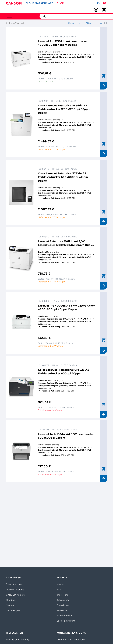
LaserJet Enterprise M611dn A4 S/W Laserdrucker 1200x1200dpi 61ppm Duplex (66, 243)
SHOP (60, 3)
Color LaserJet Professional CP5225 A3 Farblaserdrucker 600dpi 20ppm (63, 372)
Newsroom (11, 605)
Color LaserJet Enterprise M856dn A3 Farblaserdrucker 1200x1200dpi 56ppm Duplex (64, 109)
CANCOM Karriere (15, 595)
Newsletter (62, 610)
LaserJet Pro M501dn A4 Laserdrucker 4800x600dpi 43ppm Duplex (63, 43)
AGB (59, 590)
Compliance (63, 605)
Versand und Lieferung (18, 640)
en (99, 3)
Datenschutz (63, 600)
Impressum (62, 595)
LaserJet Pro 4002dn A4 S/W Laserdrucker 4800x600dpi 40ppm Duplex (66, 307)
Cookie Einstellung (66, 621)
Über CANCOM (14, 584)
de (105, 3)
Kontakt (61, 584)
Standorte (11, 600)
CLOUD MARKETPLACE (39, 3)
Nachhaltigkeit (13, 610)
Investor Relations (15, 590)
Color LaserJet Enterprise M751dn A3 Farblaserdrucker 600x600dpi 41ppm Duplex (63, 177)
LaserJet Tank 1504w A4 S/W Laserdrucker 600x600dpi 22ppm (66, 436)
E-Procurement (64, 616)
